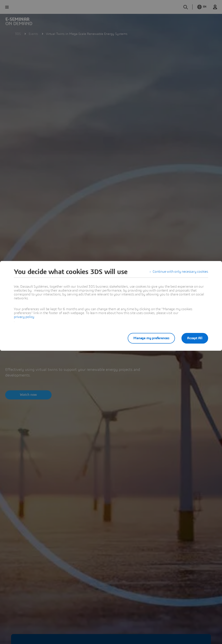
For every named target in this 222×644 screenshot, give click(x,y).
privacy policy (24, 317)
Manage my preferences (151, 338)
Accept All (195, 338)
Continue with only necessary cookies (180, 272)
